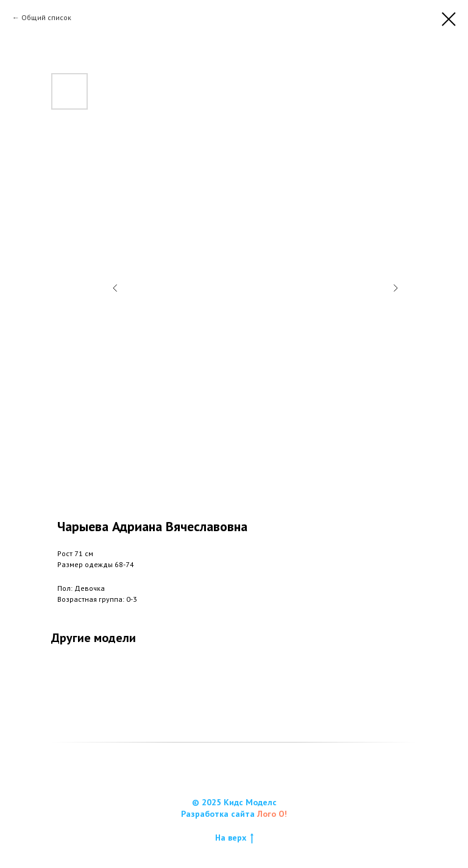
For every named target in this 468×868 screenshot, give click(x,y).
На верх (234, 838)
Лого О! (272, 814)
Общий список (46, 17)
